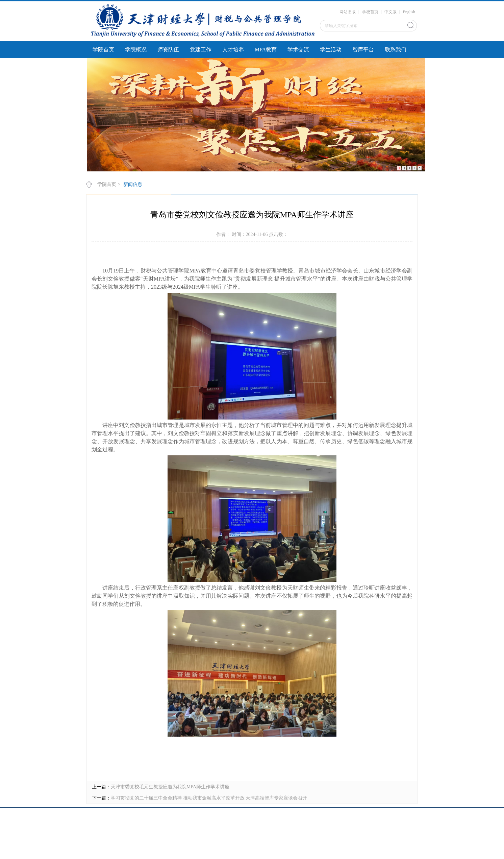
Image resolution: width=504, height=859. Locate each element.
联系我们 (396, 50)
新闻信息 (133, 184)
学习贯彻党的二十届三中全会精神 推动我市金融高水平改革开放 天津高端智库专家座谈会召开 (209, 798)
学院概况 (136, 50)
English (409, 12)
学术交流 (298, 50)
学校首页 (370, 12)
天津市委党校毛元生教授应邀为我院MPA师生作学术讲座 (170, 787)
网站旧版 (348, 12)
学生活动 (331, 50)
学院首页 (103, 50)
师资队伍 (168, 50)
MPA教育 (266, 50)
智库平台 (363, 50)
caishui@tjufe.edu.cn (252, 835)
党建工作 (201, 50)
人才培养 (233, 50)
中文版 (390, 12)
